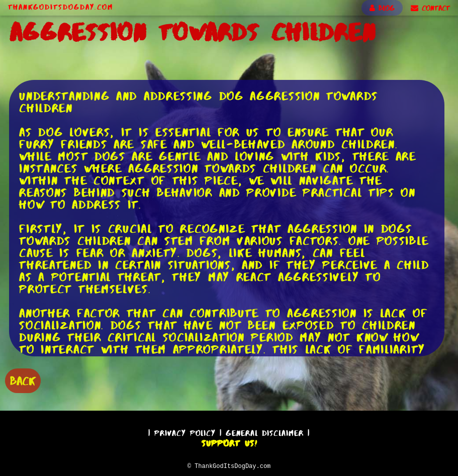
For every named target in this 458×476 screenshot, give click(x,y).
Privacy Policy (185, 432)
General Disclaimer (265, 432)
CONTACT (430, 8)
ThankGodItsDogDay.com (61, 7)
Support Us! (229, 442)
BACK (23, 380)
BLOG (382, 8)
